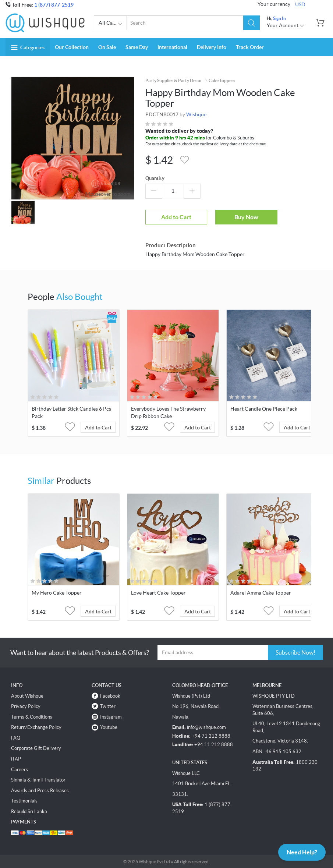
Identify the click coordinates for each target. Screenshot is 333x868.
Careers (20, 769)
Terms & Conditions (32, 717)
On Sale (107, 47)
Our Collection (72, 47)
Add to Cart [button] (98, 428)
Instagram (111, 717)
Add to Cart (173, 217)
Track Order (250, 47)
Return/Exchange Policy (36, 727)
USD (300, 4)
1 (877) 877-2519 (54, 5)
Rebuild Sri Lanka (29, 812)
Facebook (110, 696)
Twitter (108, 706)
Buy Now (236, 217)
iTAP (16, 759)
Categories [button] (28, 47)
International (172, 47)
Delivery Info (212, 47)
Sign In (279, 18)
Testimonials (24, 801)
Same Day (137, 47)
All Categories (113, 24)
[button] (251, 23)
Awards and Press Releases (40, 790)
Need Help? (302, 852)
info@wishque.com (206, 727)
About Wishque (27, 696)
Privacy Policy (26, 706)
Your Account (286, 25)
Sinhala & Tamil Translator (38, 780)
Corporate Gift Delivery (36, 748)
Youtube (109, 727)
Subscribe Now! (295, 652)
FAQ (16, 738)
